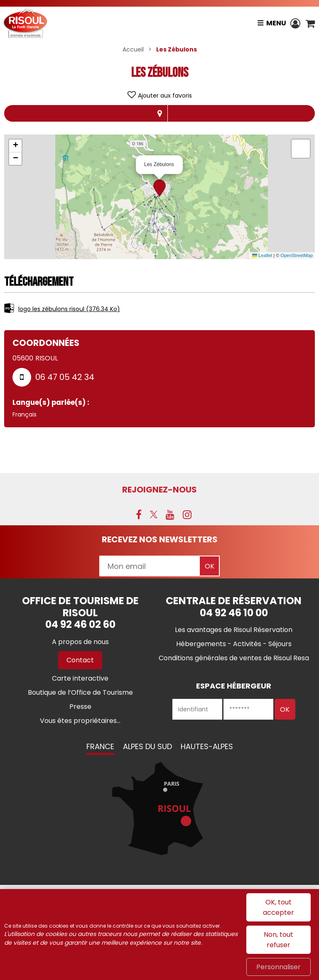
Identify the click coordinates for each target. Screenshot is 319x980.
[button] (310, 23)
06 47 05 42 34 (65, 377)
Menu (275, 23)
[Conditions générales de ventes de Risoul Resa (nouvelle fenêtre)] (234, 658)
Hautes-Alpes (207, 746)
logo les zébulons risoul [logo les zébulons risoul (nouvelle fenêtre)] (69, 309)
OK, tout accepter (279, 907)
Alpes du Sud (147, 746)
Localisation (159, 113)
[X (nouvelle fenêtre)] (154, 514)
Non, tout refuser (279, 940)
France (100, 746)
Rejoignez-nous (159, 490)
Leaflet (262, 255)
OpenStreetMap (297, 255)
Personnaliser (279, 967)
